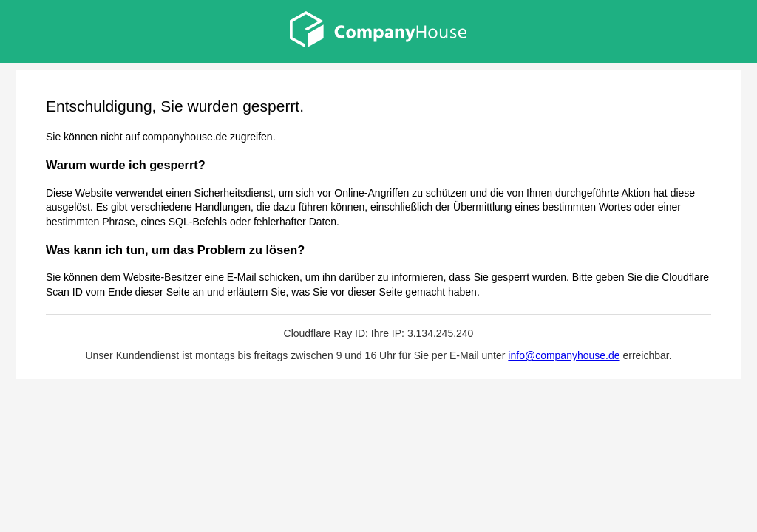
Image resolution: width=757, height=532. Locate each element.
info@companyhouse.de (564, 355)
